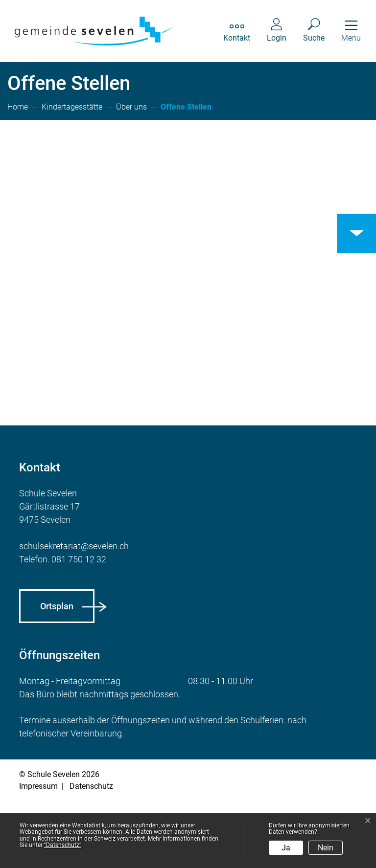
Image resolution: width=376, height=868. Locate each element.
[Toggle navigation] (351, 31)
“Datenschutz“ (63, 845)
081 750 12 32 (79, 627)
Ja (286, 848)
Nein (326, 848)
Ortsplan (57, 674)
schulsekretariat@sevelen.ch (74, 613)
